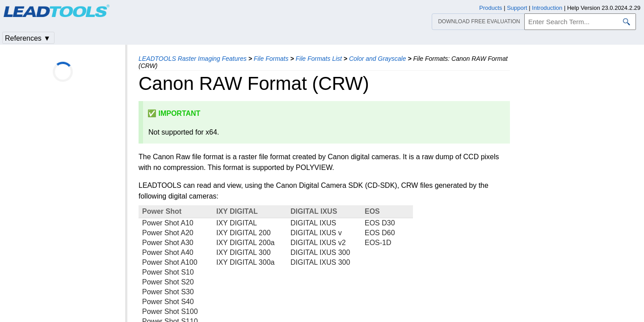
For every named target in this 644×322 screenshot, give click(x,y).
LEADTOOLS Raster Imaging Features (193, 59)
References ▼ (28, 38)
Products (490, 8)
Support (517, 8)
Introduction (547, 8)
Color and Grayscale (378, 59)
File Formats (271, 59)
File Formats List (318, 59)
